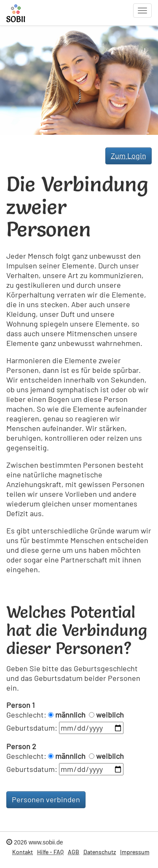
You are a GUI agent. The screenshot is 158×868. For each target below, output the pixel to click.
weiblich (110, 715)
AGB (74, 852)
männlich (70, 715)
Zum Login (129, 155)
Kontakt (23, 852)
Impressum (135, 852)
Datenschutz (100, 852)
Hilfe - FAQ (50, 852)
